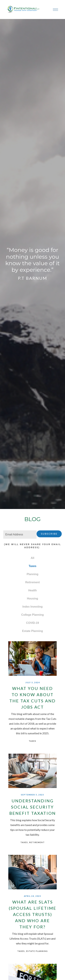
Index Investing (32, 607)
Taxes (32, 566)
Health (32, 590)
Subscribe (49, 534)
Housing (33, 599)
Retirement (33, 582)
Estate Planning (32, 631)
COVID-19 (33, 623)
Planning (33, 574)
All (32, 558)
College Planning (33, 615)
